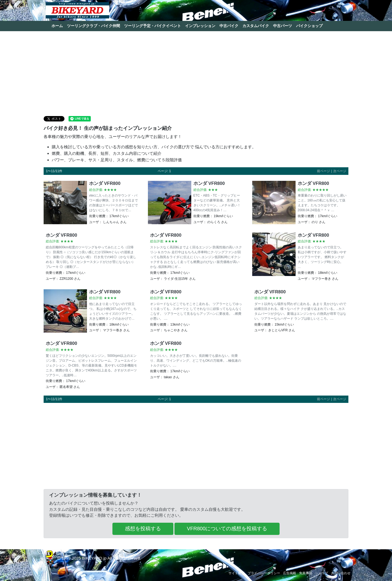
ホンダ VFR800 (105, 183)
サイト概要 (237, 573)
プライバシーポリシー (264, 573)
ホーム (57, 26)
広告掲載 (290, 573)
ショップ (322, 573)
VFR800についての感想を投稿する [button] (227, 529)
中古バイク (229, 26)
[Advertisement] (196, 73)
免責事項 (306, 573)
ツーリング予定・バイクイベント (153, 26)
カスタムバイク (256, 26)
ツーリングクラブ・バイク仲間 (93, 26)
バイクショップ (309, 26)
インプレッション (200, 26)
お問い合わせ (341, 573)
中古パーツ (283, 26)
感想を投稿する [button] (143, 529)
